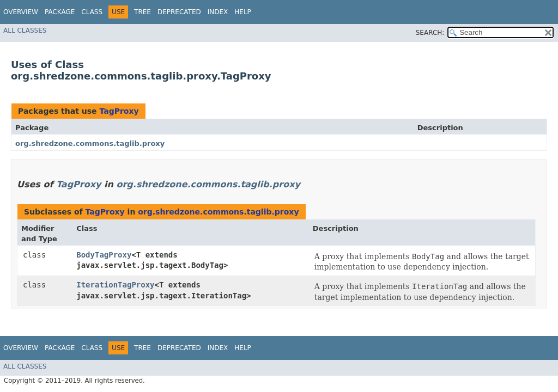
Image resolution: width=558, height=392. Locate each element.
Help (243, 12)
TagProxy (119, 111)
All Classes (25, 30)
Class (92, 12)
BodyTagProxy (104, 255)
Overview (21, 12)
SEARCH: (430, 33)
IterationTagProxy (115, 285)
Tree (142, 12)
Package (60, 12)
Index (218, 12)
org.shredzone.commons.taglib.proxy (90, 143)
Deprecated (179, 12)
